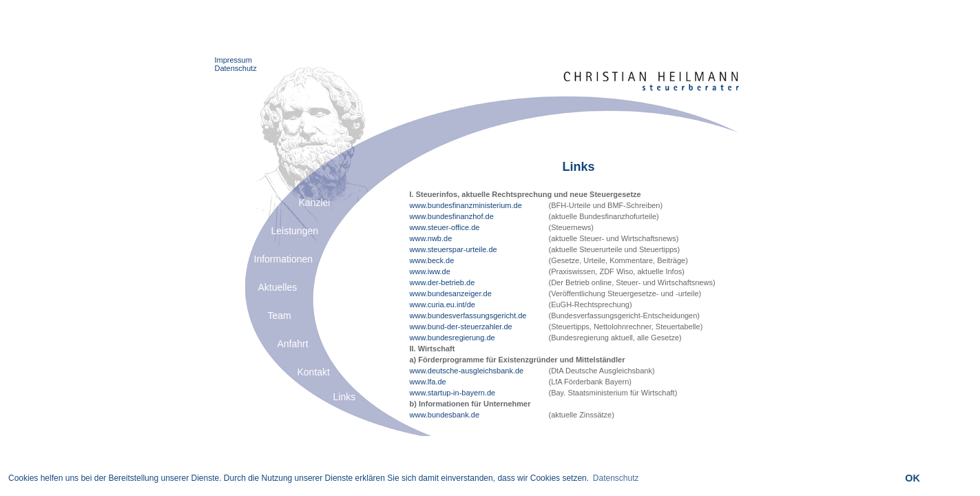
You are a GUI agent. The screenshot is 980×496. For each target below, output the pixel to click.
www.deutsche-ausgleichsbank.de (467, 371)
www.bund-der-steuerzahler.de (461, 327)
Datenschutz (236, 68)
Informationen (284, 259)
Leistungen (295, 231)
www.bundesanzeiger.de (451, 293)
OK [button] (913, 478)
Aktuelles (278, 287)
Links (345, 397)
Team (280, 316)
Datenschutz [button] (616, 478)
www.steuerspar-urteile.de (453, 249)
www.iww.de (430, 271)
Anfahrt (293, 344)
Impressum (233, 60)
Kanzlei (315, 203)
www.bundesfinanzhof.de (452, 216)
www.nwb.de (431, 238)
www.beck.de (432, 260)
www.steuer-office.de (445, 227)
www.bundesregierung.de (452, 338)
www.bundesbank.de (445, 415)
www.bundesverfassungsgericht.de (468, 316)
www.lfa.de (428, 382)
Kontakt (314, 372)
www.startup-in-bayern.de (453, 393)
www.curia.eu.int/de (442, 304)
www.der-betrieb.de (442, 282)
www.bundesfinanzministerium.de (466, 205)
